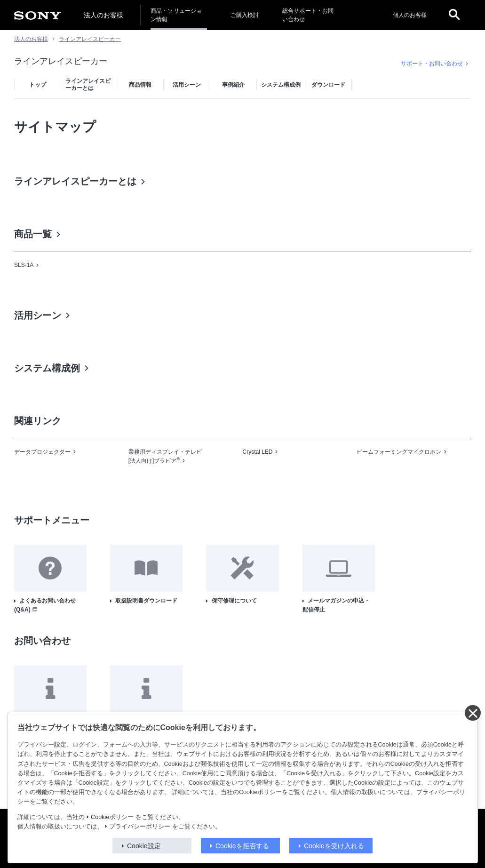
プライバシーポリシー (140, 827)
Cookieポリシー (112, 817)
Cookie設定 (144, 846)
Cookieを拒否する (242, 846)
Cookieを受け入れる (334, 846)
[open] (454, 15)
